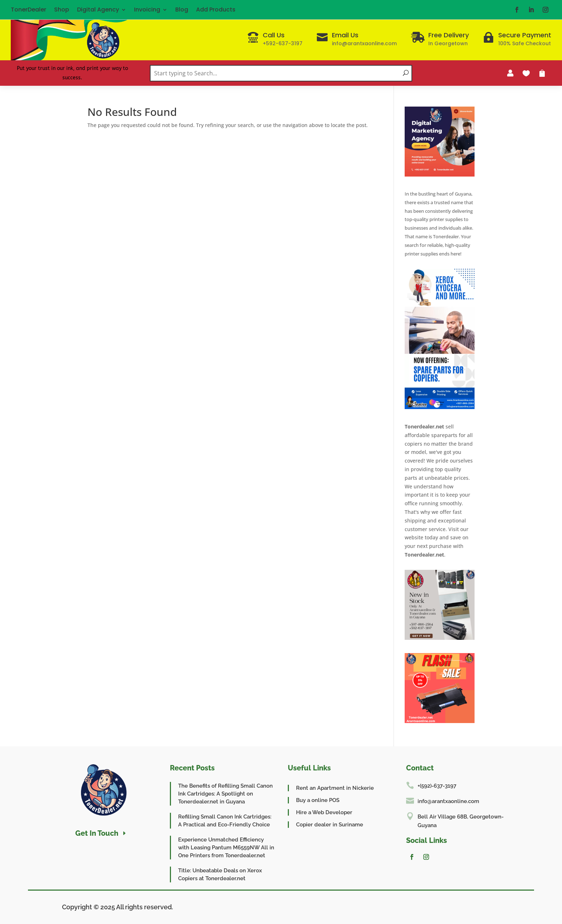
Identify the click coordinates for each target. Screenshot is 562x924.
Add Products (216, 10)
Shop (62, 10)
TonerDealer (28, 10)
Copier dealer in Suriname (330, 825)
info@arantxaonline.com (448, 801)
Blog (182, 10)
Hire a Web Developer (324, 812)
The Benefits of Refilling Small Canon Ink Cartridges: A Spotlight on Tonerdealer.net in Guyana (225, 794)
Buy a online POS (318, 800)
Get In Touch (97, 833)
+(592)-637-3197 (437, 786)
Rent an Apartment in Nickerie (335, 788)
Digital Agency (98, 10)
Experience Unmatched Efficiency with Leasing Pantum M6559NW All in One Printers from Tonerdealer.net (226, 848)
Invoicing (147, 10)
